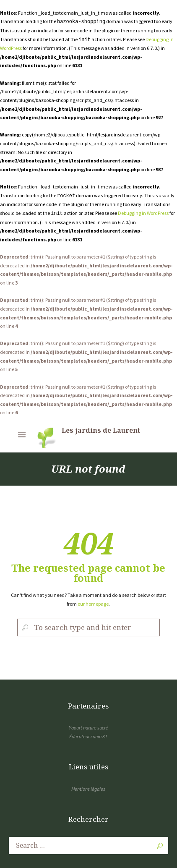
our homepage (93, 604)
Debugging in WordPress (143, 213)
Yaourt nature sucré (88, 728)
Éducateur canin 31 (88, 736)
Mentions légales (88, 789)
